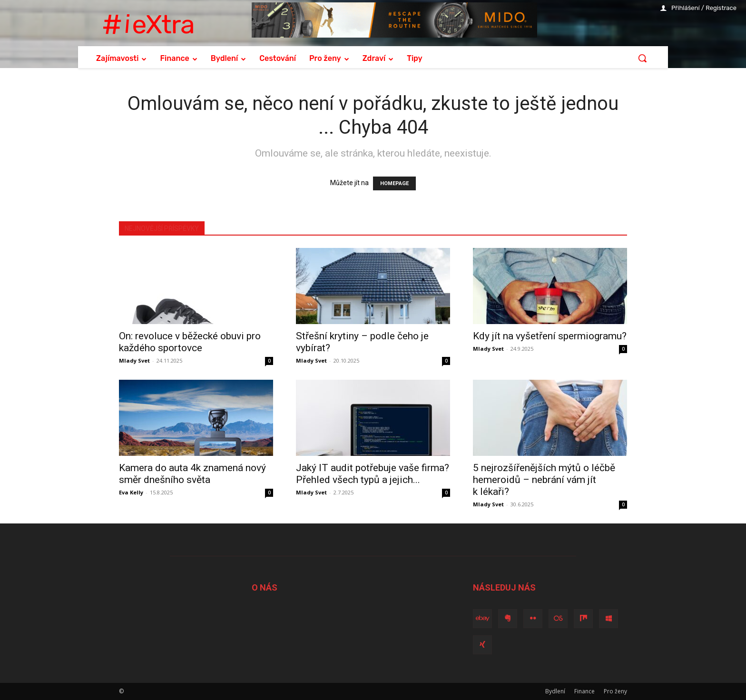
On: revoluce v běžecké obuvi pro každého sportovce (190, 342)
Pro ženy (615, 691)
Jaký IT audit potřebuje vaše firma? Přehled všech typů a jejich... (373, 474)
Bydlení (555, 691)
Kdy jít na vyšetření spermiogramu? (550, 336)
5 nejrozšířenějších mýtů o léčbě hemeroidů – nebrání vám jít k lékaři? (544, 480)
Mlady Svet (134, 360)
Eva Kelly (131, 492)
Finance (584, 691)
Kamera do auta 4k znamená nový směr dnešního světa (192, 474)
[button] (642, 58)
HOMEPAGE (394, 183)
